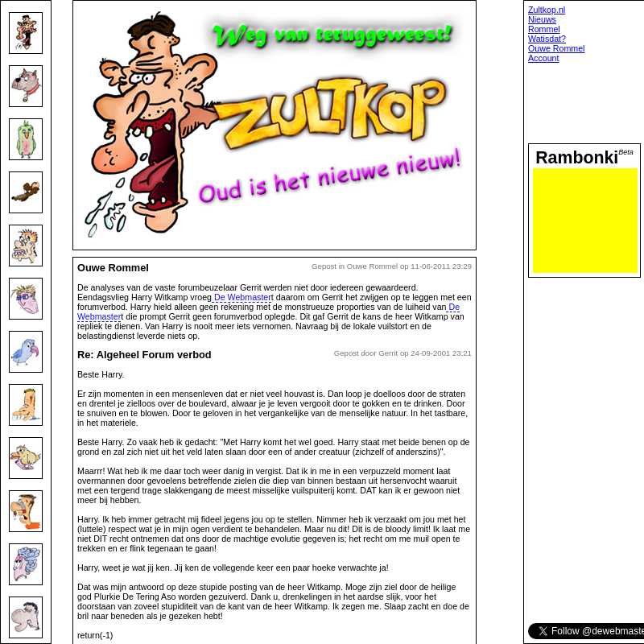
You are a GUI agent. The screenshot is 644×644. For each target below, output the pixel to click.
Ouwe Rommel (556, 48)
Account (544, 58)
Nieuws (542, 19)
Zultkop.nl (547, 10)
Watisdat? (547, 39)
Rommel (544, 29)
